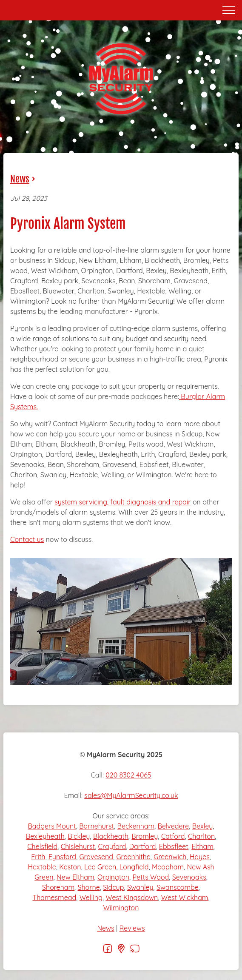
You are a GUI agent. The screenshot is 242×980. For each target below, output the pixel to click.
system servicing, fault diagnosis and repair (122, 502)
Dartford (143, 846)
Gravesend (96, 857)
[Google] (121, 951)
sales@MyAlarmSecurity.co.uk (131, 795)
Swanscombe (178, 887)
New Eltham (75, 877)
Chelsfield (42, 846)
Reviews (132, 928)
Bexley (203, 826)
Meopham (168, 867)
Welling (91, 897)
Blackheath (111, 836)
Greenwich (170, 857)
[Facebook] (108, 951)
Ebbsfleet (174, 846)
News (20, 179)
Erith (38, 857)
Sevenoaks (189, 877)
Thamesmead (54, 897)
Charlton (201, 836)
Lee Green (100, 867)
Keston (70, 867)
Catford (173, 836)
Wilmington (121, 908)
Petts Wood (151, 877)
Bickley (79, 836)
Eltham (202, 846)
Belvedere (174, 826)
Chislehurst (78, 846)
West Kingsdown (132, 897)
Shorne (89, 887)
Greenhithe (133, 857)
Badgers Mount (52, 826)
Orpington (113, 877)
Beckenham (136, 826)
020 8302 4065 (128, 775)
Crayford (112, 846)
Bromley (145, 836)
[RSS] (135, 951)
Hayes (200, 857)
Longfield (134, 867)
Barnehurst (97, 826)
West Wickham (185, 897)
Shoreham (58, 887)
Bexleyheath (45, 836)
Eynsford (62, 857)
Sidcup (113, 887)
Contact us (27, 539)
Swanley (140, 887)
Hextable (42, 867)
